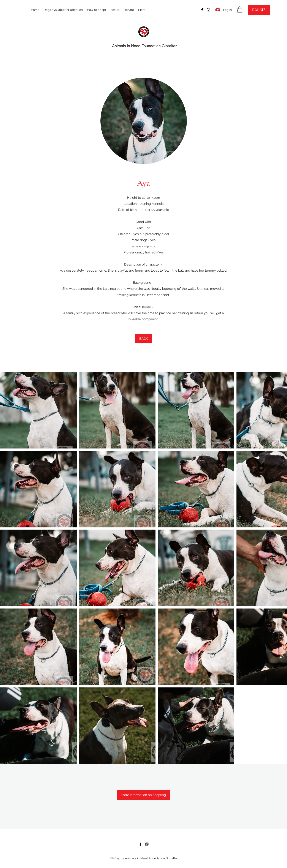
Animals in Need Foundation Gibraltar (144, 46)
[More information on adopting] (144, 795)
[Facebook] (202, 10)
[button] (240, 10)
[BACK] (144, 339)
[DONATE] (259, 10)
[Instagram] (209, 10)
